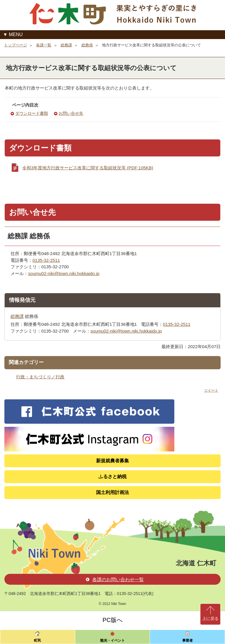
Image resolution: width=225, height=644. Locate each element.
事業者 (187, 640)
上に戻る (210, 618)
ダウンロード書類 (32, 113)
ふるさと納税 (112, 477)
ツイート (211, 390)
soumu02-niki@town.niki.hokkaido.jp (64, 273)
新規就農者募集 (112, 461)
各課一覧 (44, 45)
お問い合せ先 (71, 113)
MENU (16, 34)
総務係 (87, 45)
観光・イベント (112, 640)
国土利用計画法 (112, 492)
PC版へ (112, 620)
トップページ (16, 45)
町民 (37, 640)
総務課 (66, 45)
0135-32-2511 (46, 260)
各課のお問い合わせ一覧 (115, 580)
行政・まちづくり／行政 (40, 377)
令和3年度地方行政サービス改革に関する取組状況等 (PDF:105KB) (88, 168)
